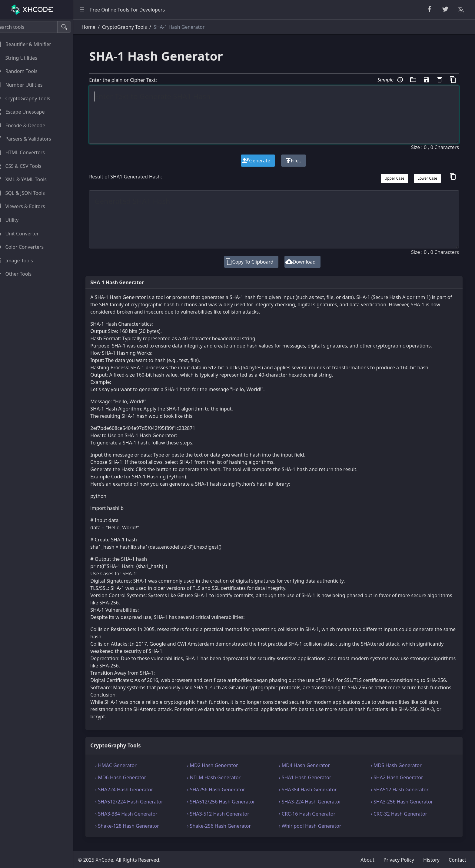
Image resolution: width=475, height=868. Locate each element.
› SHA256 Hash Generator (223, 797)
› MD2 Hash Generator (219, 773)
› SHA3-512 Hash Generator (225, 821)
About (367, 860)
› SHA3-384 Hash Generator (136, 821)
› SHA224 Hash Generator (133, 797)
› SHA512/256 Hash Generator (228, 809)
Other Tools (20, 274)
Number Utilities (26, 85)
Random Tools (23, 71)
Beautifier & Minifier (30, 44)
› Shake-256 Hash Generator (226, 833)
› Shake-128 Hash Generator (136, 833)
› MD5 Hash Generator (399, 773)
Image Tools (21, 261)
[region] (41, 444)
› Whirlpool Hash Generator (315, 833)
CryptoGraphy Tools (30, 98)
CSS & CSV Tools (25, 166)
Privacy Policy (399, 860)
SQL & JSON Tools (27, 193)
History (431, 860)
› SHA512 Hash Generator (402, 797)
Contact (457, 860)
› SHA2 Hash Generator (399, 785)
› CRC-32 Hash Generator (401, 821)
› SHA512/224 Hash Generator (138, 809)
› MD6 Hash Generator (130, 785)
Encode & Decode (27, 125)
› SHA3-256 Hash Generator (404, 809)
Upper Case (395, 178)
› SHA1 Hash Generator (310, 785)
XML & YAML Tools (28, 179)
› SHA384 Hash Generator (312, 797)
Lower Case (427, 178)
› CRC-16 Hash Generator (312, 821)
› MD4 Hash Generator (309, 773)
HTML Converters (27, 152)
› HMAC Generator (125, 773)
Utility (14, 220)
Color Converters (27, 247)
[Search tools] (34, 27)
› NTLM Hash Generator (221, 785)
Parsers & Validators (30, 139)
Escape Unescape (27, 112)
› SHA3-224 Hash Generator (315, 809)
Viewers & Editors (27, 206)
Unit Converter (24, 234)
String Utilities (23, 58)
